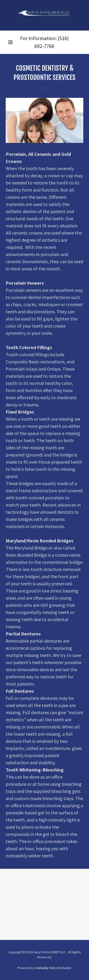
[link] (45, 15)
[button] (10, 42)
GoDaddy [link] (42, 968)
